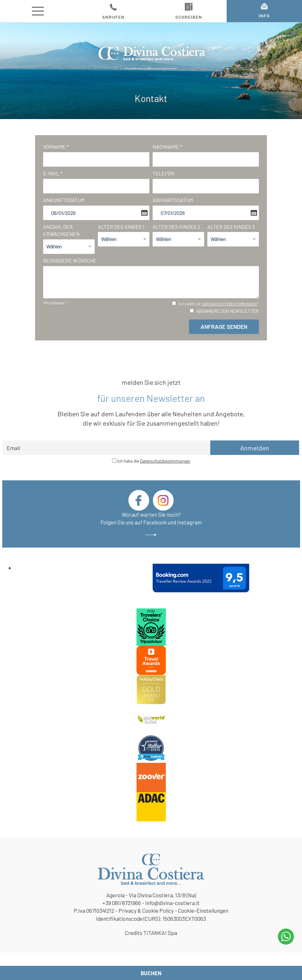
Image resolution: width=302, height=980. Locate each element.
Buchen (151, 973)
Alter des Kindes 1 (121, 227)
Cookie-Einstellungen (203, 911)
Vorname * (56, 147)
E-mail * (53, 173)
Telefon (163, 173)
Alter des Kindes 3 (231, 227)
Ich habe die (154, 461)
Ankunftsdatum (64, 200)
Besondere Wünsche (70, 260)
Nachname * (167, 147)
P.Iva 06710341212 (94, 911)
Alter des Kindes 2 (176, 227)
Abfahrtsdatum (173, 200)
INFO (264, 11)
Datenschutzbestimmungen (230, 304)
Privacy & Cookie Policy (146, 911)
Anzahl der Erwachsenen (61, 230)
